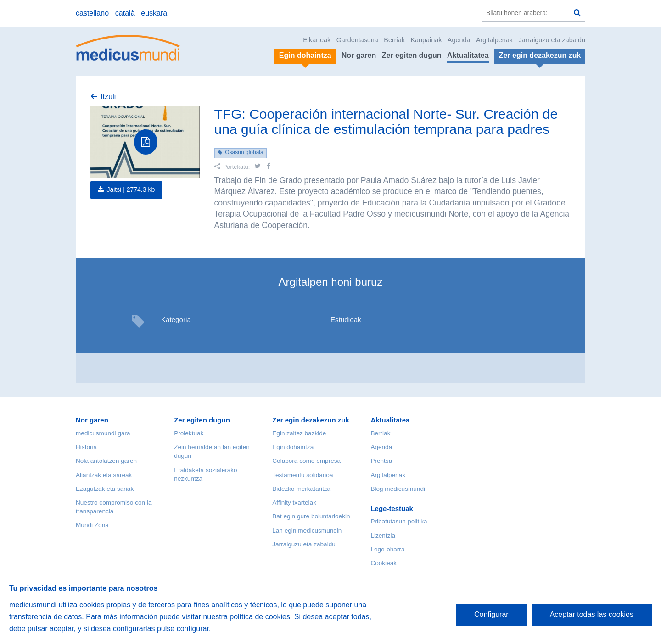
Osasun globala (244, 152)
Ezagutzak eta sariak (105, 489)
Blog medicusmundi (398, 489)
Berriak (394, 40)
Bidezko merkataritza (301, 489)
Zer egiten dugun (412, 55)
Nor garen (359, 55)
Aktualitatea (468, 55)
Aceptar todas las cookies (592, 614)
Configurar (491, 614)
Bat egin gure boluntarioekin (311, 516)
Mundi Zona (92, 525)
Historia (86, 447)
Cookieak (384, 563)
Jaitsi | (131, 189)
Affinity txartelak (294, 502)
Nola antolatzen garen (106, 461)
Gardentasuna (357, 40)
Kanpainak (426, 40)
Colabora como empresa (306, 461)
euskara (154, 13)
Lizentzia (383, 536)
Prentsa (381, 461)
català (125, 13)
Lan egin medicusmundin (307, 530)
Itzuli (108, 97)
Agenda (459, 40)
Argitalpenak (494, 40)
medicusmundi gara (103, 433)
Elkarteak (317, 40)
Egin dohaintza (293, 447)
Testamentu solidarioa (302, 475)
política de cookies (260, 617)
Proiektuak (189, 433)
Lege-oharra (387, 549)
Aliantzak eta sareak (104, 475)
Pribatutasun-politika (399, 521)
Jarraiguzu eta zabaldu (552, 40)
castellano (92, 13)
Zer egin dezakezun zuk (311, 420)
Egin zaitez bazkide (299, 433)
